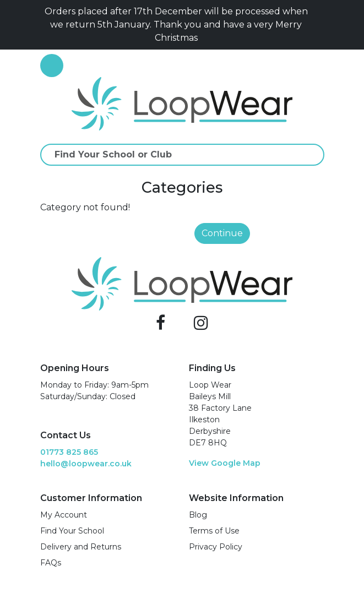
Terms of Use (214, 531)
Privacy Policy (216, 547)
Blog (198, 515)
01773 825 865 (69, 452)
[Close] (320, 25)
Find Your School (72, 531)
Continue (222, 233)
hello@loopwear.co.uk (86, 464)
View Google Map (225, 463)
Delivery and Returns (81, 547)
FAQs (51, 563)
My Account (64, 515)
